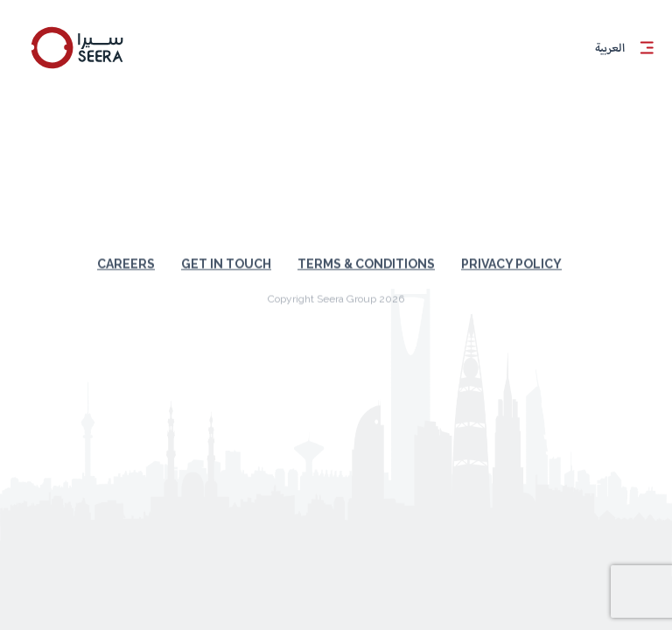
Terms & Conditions (366, 252)
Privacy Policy (511, 252)
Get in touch (226, 252)
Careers (126, 252)
